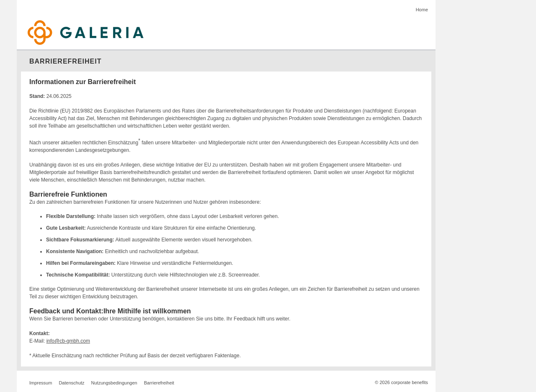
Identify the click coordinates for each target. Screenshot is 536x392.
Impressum (41, 383)
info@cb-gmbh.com (68, 341)
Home (422, 10)
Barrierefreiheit (159, 383)
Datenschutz (71, 383)
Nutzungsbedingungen (114, 383)
